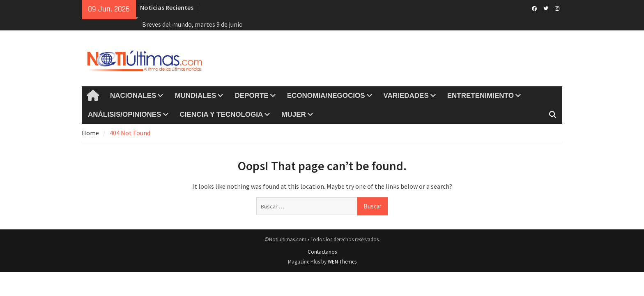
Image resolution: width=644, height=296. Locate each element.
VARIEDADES (406, 96)
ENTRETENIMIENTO (481, 96)
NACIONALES (133, 96)
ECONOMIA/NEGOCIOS (326, 96)
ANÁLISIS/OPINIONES (125, 114)
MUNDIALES (195, 96)
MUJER (294, 114)
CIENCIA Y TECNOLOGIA (222, 114)
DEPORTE (251, 96)
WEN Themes (342, 262)
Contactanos (322, 252)
